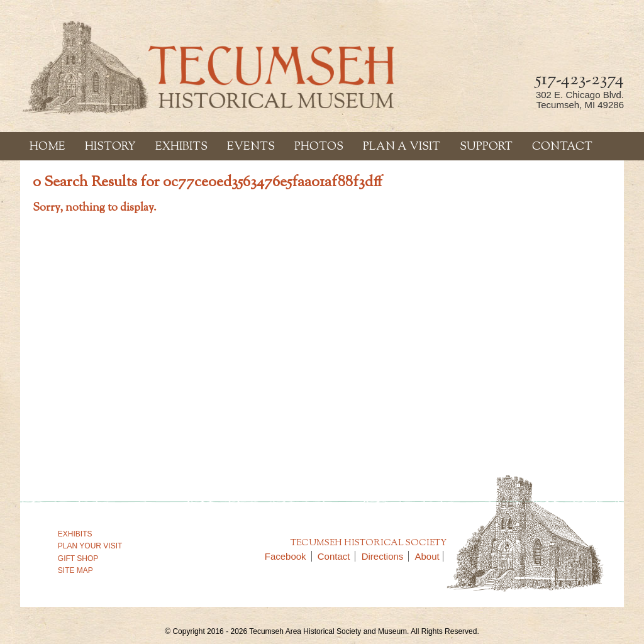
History (110, 147)
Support (486, 147)
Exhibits (181, 147)
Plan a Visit (402, 147)
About (427, 556)
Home (47, 147)
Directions (386, 556)
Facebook (288, 556)
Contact (562, 147)
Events (251, 147)
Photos (319, 147)
